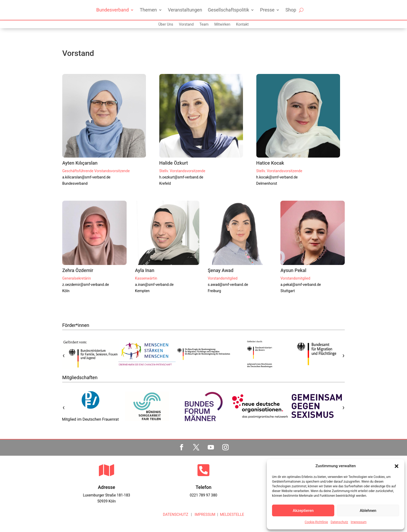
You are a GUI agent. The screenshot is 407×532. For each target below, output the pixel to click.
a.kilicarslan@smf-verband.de (86, 177)
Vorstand (186, 24)
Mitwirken (222, 24)
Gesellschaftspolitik (229, 10)
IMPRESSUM (204, 514)
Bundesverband (112, 10)
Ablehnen (368, 511)
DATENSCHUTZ (176, 514)
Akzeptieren (303, 511)
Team (204, 24)
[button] (397, 466)
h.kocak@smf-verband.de (277, 177)
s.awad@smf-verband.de (228, 285)
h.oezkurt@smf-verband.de (181, 177)
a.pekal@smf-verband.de (301, 285)
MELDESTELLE (232, 514)
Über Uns (166, 24)
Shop (291, 10)
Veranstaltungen (185, 10)
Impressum (359, 522)
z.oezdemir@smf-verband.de (86, 285)
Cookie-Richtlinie (316, 522)
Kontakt (242, 24)
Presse (267, 10)
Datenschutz (339, 522)
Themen (148, 10)
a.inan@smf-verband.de (154, 285)
